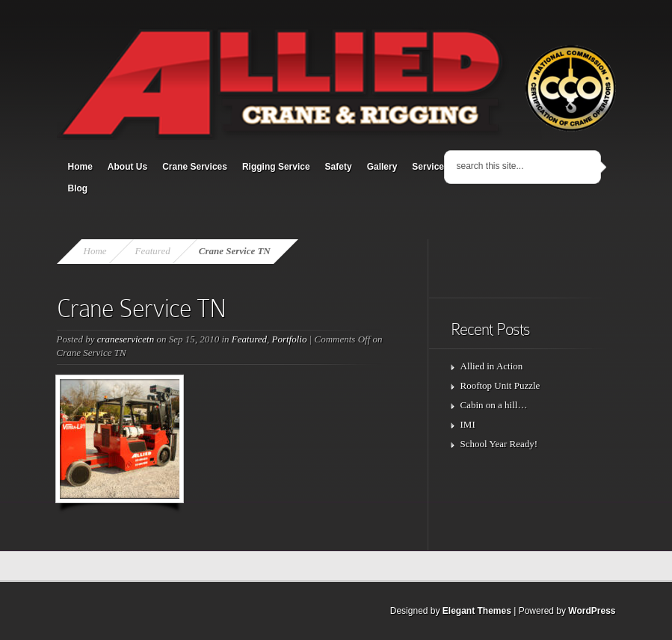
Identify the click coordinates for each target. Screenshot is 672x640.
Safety (339, 167)
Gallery (382, 167)
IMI (468, 424)
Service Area (439, 167)
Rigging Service (276, 167)
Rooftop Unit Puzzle (500, 385)
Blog (78, 188)
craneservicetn (126, 339)
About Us (127, 167)
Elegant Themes (477, 611)
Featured (153, 251)
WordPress (592, 611)
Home (80, 167)
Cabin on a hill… (494, 405)
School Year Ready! (499, 444)
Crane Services (195, 167)
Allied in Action (492, 366)
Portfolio (290, 339)
